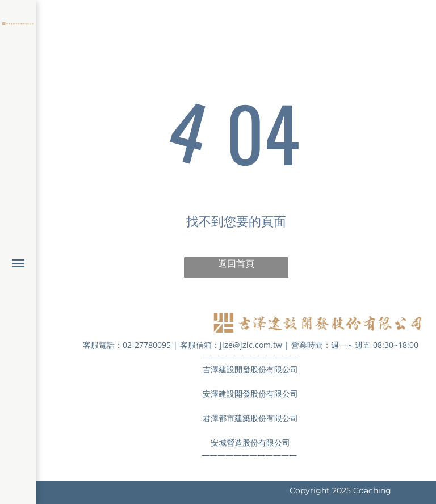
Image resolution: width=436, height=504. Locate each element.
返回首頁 (236, 264)
